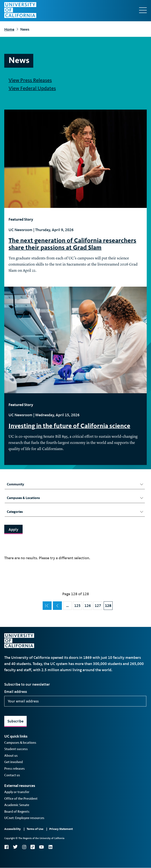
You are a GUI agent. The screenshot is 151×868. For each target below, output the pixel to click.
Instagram (24, 847)
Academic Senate (17, 805)
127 (98, 605)
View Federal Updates (32, 88)
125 (78, 605)
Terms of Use (35, 829)
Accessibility (12, 829)
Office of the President (21, 799)
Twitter (15, 847)
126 (88, 605)
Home (9, 29)
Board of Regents (17, 812)
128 (109, 605)
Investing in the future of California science (69, 426)
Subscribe (15, 721)
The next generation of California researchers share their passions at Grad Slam (72, 244)
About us (11, 756)
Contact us (12, 775)
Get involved (14, 762)
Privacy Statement (61, 829)
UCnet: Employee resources (24, 818)
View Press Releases (30, 80)
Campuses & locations (20, 743)
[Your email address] (75, 701)
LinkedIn (50, 847)
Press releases (15, 769)
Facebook (6, 847)
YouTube (41, 847)
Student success (16, 749)
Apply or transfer (17, 792)
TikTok (33, 847)
